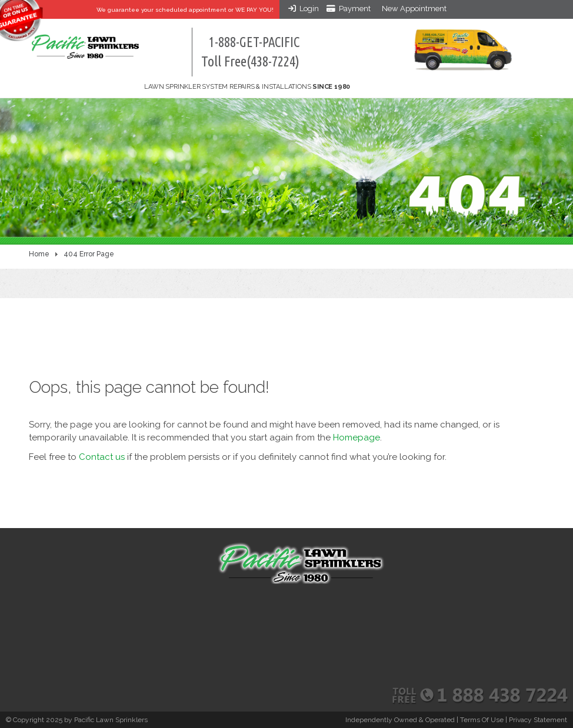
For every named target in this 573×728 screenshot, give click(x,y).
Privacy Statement (538, 720)
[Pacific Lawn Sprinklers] (85, 41)
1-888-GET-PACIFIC (250, 52)
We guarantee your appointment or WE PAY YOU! (185, 10)
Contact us (102, 457)
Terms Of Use (482, 720)
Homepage (357, 438)
